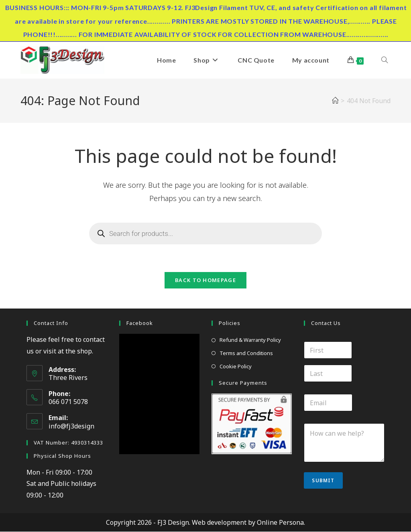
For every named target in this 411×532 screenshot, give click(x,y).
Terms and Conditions (246, 353)
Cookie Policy (236, 367)
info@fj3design (71, 426)
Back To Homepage (205, 280)
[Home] (335, 101)
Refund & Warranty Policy (250, 340)
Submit (323, 481)
